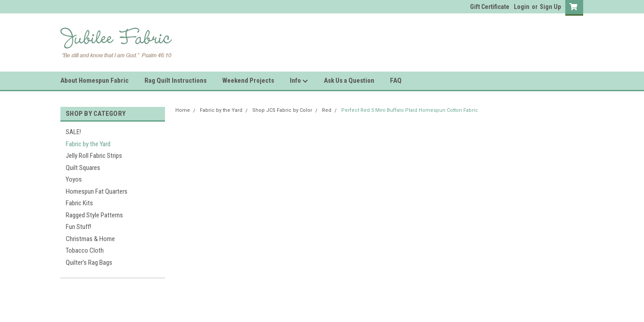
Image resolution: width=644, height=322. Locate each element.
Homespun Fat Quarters (97, 191)
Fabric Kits (79, 203)
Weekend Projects (248, 80)
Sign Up (550, 7)
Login (522, 7)
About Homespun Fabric (95, 80)
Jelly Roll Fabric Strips (94, 156)
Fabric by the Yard (88, 144)
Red (327, 110)
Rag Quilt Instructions (176, 80)
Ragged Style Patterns (94, 215)
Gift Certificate (490, 7)
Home (183, 110)
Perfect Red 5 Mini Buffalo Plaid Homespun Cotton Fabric (410, 110)
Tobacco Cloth (85, 250)
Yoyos (74, 179)
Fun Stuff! (78, 227)
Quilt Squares (83, 168)
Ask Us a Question (349, 80)
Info (299, 81)
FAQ (396, 80)
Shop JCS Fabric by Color (282, 110)
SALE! (73, 132)
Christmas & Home (90, 239)
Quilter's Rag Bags (89, 263)
